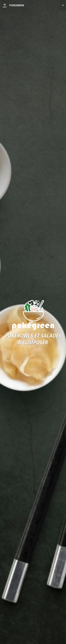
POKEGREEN (34, 5)
